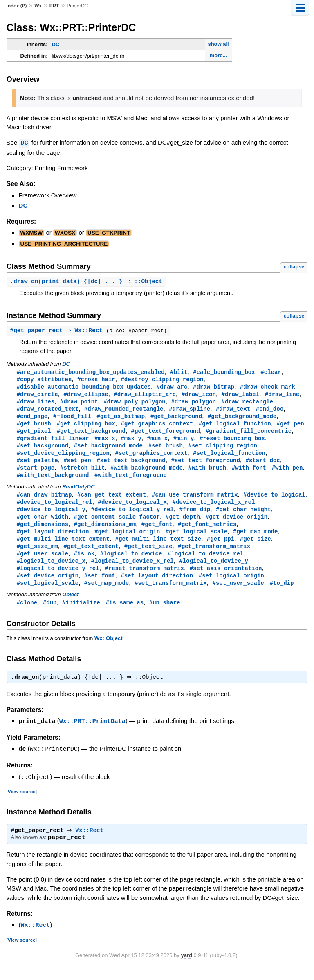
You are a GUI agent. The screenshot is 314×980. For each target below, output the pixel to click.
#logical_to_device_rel (205, 563)
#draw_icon (199, 396)
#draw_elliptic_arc (145, 396)
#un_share (165, 614)
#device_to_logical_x (132, 509)
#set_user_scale (238, 594)
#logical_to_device (131, 563)
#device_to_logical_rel (55, 509)
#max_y (131, 442)
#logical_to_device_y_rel (58, 579)
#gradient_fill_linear (53, 442)
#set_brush (166, 450)
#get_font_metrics (207, 532)
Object (70, 606)
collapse (294, 266)
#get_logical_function (235, 427)
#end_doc (270, 411)
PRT (54, 6)
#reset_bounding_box (232, 442)
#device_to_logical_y (51, 517)
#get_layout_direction (53, 540)
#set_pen (77, 466)
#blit (179, 373)
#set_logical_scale (48, 594)
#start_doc (262, 466)
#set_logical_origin (231, 587)
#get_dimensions (43, 532)
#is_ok (84, 563)
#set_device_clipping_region (63, 458)
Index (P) (17, 6)
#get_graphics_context (157, 427)
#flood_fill (72, 419)
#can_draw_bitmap (44, 501)
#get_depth (183, 525)
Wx (38, 6)
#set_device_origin (48, 587)
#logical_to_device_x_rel (132, 571)
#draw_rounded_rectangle (124, 411)
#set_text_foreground (205, 466)
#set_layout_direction (157, 587)
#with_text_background (53, 481)
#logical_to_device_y (213, 571)
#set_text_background (131, 466)
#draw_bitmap (214, 388)
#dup (50, 614)
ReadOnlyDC (78, 493)
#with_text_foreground (131, 481)
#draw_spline (190, 411)
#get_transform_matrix (214, 556)
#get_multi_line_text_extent (63, 548)
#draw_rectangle (247, 404)
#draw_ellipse (86, 396)
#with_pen (287, 473)
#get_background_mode (242, 419)
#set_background (43, 450)
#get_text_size (148, 556)
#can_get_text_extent (112, 501)
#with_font (249, 473)
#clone (27, 614)
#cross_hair (96, 380)
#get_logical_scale (197, 540)
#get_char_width (43, 525)
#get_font (157, 532)
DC (56, 44)
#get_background (176, 419)
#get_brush (34, 427)
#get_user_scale (43, 563)
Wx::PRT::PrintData (92, 734)
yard (186, 968)
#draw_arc (172, 388)
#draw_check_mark (268, 388)
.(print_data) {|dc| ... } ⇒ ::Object (87, 281)
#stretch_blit (82, 473)
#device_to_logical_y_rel (132, 517)
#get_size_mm (37, 556)
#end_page (32, 419)
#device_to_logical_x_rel (214, 509)
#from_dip (195, 517)
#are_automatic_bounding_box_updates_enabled (91, 373)
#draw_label (241, 396)
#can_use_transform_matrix (195, 501)
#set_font (100, 587)
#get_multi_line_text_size (158, 548)
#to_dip (281, 594)
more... (219, 55)
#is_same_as (124, 614)
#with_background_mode (147, 473)
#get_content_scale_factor (117, 525)
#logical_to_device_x (51, 571)
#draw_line (282, 396)
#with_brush (207, 473)
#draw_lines (36, 404)
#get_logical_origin (127, 540)
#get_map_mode (255, 540)
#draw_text (233, 411)
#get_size (256, 548)
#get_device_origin (237, 525)
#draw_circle (37, 396)
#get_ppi (221, 548)
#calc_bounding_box (224, 373)
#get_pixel (34, 435)
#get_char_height (243, 517)
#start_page (36, 473)
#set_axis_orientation (226, 579)
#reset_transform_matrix (144, 579)
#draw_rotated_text (48, 411)
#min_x (157, 442)
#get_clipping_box (86, 427)
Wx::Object (109, 650)
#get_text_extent (91, 556)
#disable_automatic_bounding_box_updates (84, 388)
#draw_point (79, 404)
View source (22, 803)
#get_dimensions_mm (105, 532)
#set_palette (37, 466)
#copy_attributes (44, 380)
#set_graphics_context (151, 458)
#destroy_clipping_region (162, 380)
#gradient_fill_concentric (249, 435)
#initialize (81, 614)
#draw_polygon (193, 404)
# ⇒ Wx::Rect (59, 331)
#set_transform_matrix (171, 594)
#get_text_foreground (166, 435)
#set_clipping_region (222, 450)
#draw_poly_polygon (135, 404)
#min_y (184, 442)
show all (218, 44)
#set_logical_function (229, 458)
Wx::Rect (92, 843)
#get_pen (290, 427)
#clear (271, 373)
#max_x (105, 442)
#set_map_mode (107, 594)
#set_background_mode (108, 450)
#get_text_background (91, 435)
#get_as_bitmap (121, 419)
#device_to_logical (274, 501)
